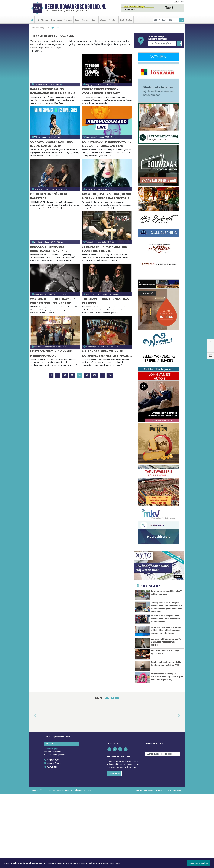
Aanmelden (114, 848)
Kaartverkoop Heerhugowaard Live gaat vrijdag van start (107, 144)
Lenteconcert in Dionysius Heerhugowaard (51, 353)
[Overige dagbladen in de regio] (162, 828)
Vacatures (113, 20)
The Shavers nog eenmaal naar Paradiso (106, 301)
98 (80, 375)
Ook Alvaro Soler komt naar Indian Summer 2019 (52, 144)
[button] (36, 51)
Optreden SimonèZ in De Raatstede (49, 196)
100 (95, 375)
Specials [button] (85, 20)
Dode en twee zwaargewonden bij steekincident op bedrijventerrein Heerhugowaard (166, 641)
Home (35, 28)
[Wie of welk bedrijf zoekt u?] (162, 43)
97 (72, 375)
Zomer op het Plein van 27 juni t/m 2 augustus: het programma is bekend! (166, 692)
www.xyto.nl (53, 841)
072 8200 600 (53, 834)
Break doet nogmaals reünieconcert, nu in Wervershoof (47, 249)
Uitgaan (44, 28)
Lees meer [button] (115, 863)
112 (37, 20)
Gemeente (68, 20)
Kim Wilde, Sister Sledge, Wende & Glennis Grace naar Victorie (107, 196)
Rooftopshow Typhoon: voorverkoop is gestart (101, 91)
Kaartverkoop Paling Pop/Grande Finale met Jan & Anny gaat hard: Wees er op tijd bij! (55, 91)
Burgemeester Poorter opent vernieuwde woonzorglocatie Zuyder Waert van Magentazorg (167, 741)
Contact (129, 20)
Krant (122, 20)
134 (110, 375)
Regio (77, 20)
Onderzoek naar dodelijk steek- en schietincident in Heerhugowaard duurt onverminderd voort (166, 664)
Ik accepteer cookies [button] (199, 863)
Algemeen (45, 20)
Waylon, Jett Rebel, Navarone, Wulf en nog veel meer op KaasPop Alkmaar (54, 301)
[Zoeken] (182, 20)
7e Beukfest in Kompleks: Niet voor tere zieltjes (105, 248)
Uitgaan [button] (103, 20)
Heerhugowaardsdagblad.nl (75, 7)
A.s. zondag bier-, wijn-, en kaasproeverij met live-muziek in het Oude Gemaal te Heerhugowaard (106, 353)
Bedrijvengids (57, 20)
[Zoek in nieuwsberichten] (166, 20)
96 (65, 375)
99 (87, 375)
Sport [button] (94, 20)
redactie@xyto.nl (55, 838)
